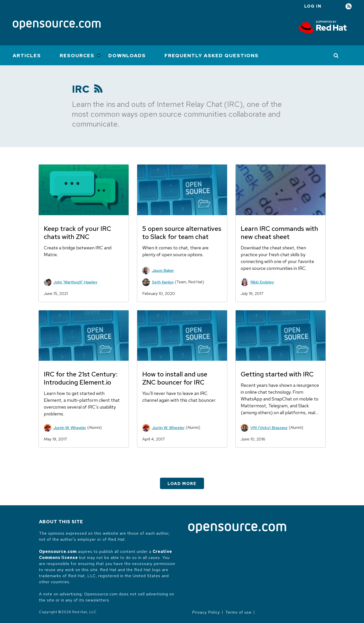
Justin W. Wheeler (70, 428)
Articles (27, 56)
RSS (349, 6)
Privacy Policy (206, 612)
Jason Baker (163, 270)
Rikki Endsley (262, 282)
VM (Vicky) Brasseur (269, 428)
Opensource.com (58, 551)
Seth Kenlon (163, 282)
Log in (313, 6)
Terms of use (238, 612)
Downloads (127, 56)
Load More (182, 484)
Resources (77, 56)
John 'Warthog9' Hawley (75, 282)
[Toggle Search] (336, 55)
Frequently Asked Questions (212, 56)
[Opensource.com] (57, 25)
